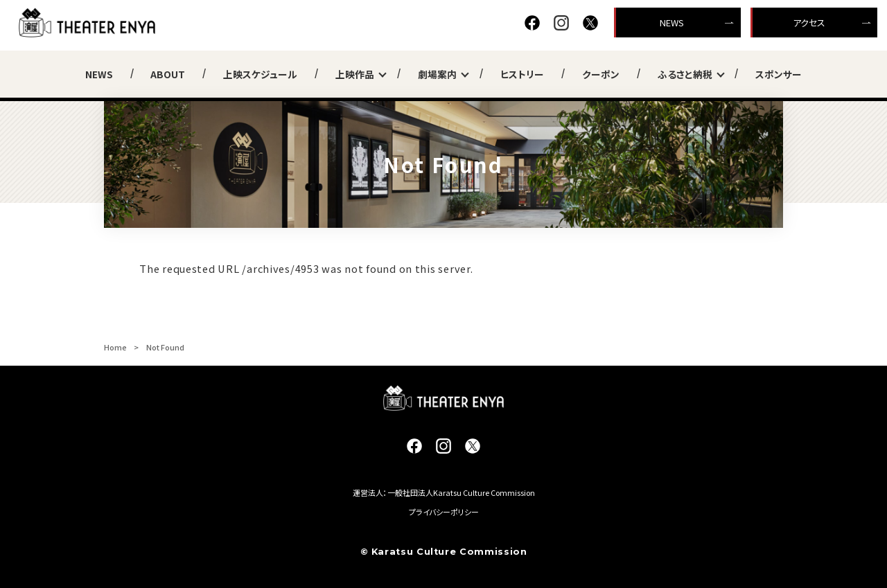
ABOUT (168, 74)
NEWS (672, 23)
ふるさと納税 (688, 74)
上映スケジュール (260, 74)
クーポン (601, 74)
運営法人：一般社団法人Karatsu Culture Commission (444, 492)
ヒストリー (522, 74)
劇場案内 (440, 74)
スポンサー (779, 74)
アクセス (809, 23)
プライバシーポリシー (444, 512)
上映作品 (358, 74)
